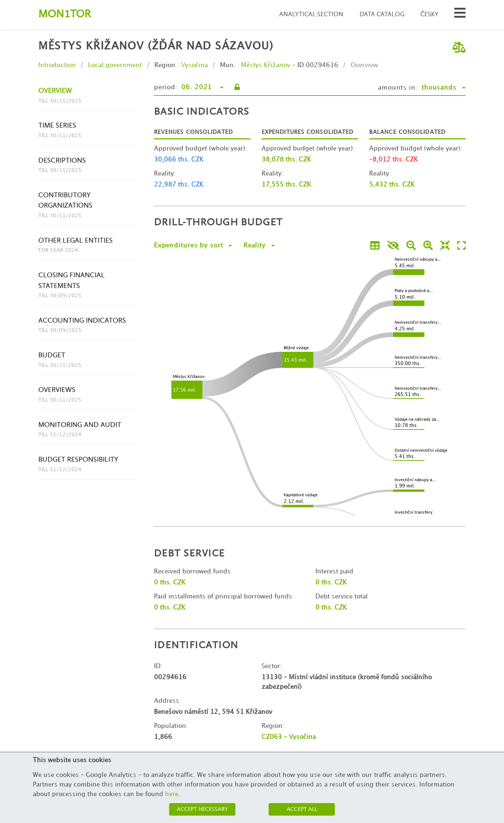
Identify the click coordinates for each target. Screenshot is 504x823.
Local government (115, 65)
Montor (64, 15)
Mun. (228, 65)
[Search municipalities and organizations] (460, 15)
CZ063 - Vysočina (289, 737)
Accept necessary (202, 809)
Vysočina (194, 65)
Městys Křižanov (266, 65)
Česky (429, 15)
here (172, 794)
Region (165, 65)
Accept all (302, 809)
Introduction (57, 65)
